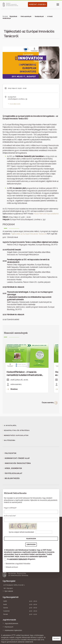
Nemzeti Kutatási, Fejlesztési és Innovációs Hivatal (25, 573)
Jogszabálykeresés (11, 623)
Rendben (57, 639)
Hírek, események (26, 16)
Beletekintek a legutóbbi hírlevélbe (18, 564)
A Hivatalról (10, 425)
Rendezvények (39, 16)
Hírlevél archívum (12, 567)
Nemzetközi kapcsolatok (16, 435)
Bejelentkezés (12, 478)
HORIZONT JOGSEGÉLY (37, 4)
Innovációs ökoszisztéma (18, 463)
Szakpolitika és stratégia (17, 430)
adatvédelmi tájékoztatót (18, 559)
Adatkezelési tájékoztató (13, 630)
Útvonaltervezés (15, 104)
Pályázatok (11, 453)
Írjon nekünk (9, 591)
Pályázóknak (13, 16)
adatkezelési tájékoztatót (38, 557)
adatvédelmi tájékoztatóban (11, 640)
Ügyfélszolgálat (14, 473)
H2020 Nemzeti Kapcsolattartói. (46, 214)
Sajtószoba (10, 440)
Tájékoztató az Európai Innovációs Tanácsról (29, 234)
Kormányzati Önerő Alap (17, 458)
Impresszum (9, 627)
